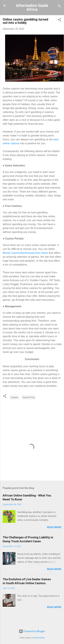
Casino (14, 397)
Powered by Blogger (32, 631)
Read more (54, 527)
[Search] (59, 7)
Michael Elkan (39, 638)
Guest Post (29, 397)
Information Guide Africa (32, 7)
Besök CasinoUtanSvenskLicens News (25, 253)
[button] (59, 20)
